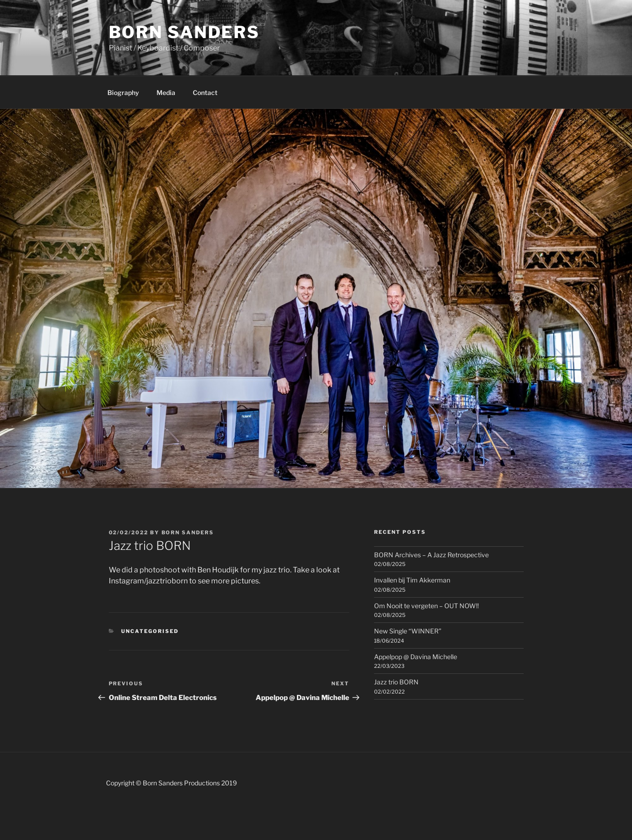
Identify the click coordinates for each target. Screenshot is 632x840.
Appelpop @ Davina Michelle (416, 657)
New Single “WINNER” (408, 631)
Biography (123, 92)
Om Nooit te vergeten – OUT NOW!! (426, 606)
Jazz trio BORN (396, 682)
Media (166, 92)
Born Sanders (185, 32)
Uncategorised (150, 631)
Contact (205, 92)
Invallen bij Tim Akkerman (412, 580)
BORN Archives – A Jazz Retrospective (431, 555)
